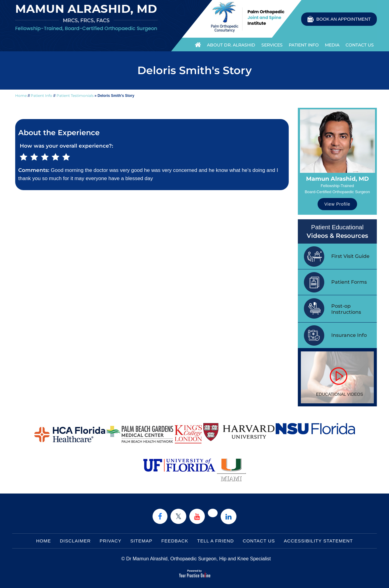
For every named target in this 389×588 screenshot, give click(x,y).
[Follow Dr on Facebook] (160, 516)
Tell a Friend (216, 541)
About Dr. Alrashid (231, 45)
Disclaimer (75, 541)
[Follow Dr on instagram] (213, 513)
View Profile (337, 204)
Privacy (111, 541)
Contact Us (360, 45)
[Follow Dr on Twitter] (178, 516)
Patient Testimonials (75, 96)
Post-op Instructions (346, 309)
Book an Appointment (344, 19)
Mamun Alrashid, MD (337, 179)
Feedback (175, 541)
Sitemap (141, 541)
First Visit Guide (350, 256)
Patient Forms (349, 282)
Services (272, 45)
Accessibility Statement (318, 541)
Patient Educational (337, 232)
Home (196, 44)
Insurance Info (349, 335)
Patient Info (304, 45)
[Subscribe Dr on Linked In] (229, 516)
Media (332, 45)
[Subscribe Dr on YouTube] (197, 516)
